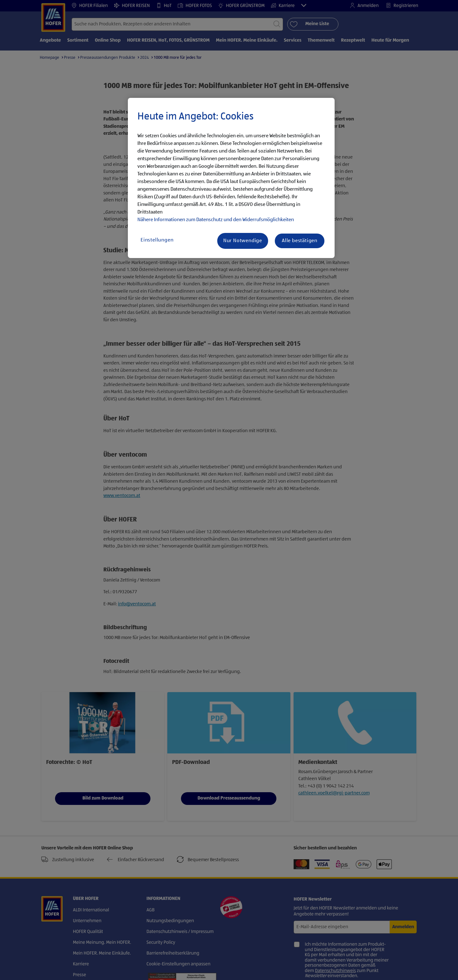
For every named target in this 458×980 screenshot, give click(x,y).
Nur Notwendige (243, 241)
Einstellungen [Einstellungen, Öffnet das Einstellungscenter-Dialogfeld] (157, 240)
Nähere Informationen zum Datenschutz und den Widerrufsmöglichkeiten (216, 220)
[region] (231, 178)
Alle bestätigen (300, 241)
